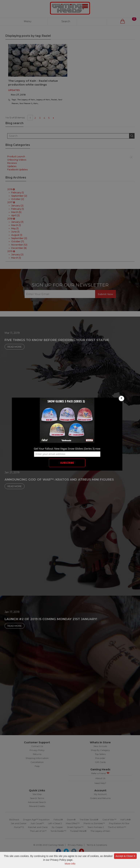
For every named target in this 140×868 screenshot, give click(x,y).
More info (70, 864)
